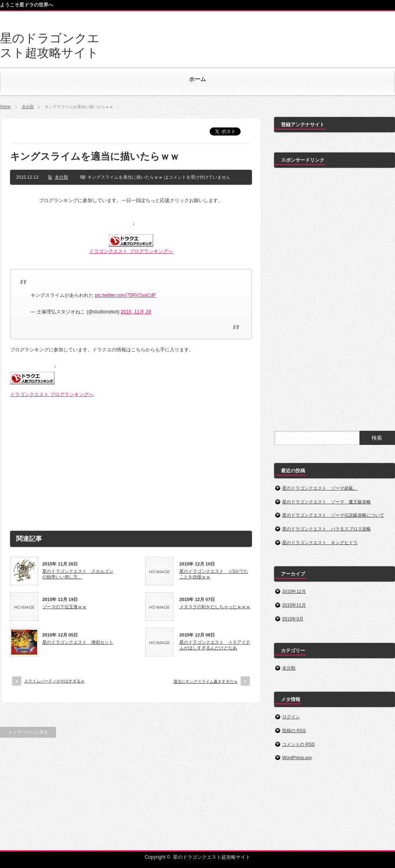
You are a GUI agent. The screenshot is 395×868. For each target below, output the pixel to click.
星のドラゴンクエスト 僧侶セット (78, 642)
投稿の (294, 730)
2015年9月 (293, 619)
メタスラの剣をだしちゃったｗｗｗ (215, 607)
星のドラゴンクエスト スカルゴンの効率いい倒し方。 (78, 574)
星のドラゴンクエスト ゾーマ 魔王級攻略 (326, 502)
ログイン (291, 717)
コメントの (298, 744)
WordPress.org (297, 757)
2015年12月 (294, 591)
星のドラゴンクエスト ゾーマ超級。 (320, 488)
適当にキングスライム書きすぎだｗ (206, 681)
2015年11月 (294, 605)
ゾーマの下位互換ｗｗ (64, 607)
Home (5, 107)
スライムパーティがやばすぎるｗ (54, 681)
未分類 (28, 107)
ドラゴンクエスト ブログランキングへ (131, 251)
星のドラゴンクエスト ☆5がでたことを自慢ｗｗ (214, 574)
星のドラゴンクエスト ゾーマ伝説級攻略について (333, 515)
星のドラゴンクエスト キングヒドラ (320, 542)
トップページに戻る (28, 732)
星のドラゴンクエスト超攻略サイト (212, 857)
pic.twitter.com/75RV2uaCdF (125, 295)
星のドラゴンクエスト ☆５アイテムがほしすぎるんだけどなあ (215, 645)
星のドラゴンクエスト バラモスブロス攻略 (326, 529)
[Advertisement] (131, 461)
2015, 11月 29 (136, 312)
